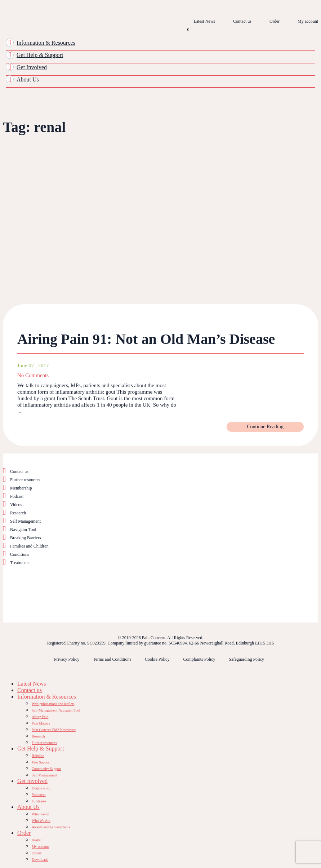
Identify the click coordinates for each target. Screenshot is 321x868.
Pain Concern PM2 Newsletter (54, 730)
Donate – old (41, 788)
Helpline (38, 756)
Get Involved (32, 67)
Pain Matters (41, 723)
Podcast (17, 496)
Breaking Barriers (26, 538)
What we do (40, 814)
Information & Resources (46, 43)
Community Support (46, 769)
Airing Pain (40, 717)
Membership (21, 488)
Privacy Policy (67, 659)
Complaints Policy (199, 659)
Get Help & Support (40, 55)
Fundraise (39, 801)
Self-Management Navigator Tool (56, 710)
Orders (37, 853)
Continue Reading (265, 427)
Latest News (204, 21)
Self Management (25, 521)
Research (18, 513)
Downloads (40, 860)
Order (275, 21)
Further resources (25, 480)
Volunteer (39, 795)
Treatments (20, 563)
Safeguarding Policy (246, 659)
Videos (16, 505)
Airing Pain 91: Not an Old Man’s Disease (146, 339)
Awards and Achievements (51, 827)
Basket (37, 840)
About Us (28, 79)
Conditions (20, 554)
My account (308, 21)
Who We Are (41, 821)
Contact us (242, 21)
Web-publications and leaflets (53, 704)
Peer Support (41, 762)
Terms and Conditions (112, 659)
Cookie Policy (157, 659)
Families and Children (29, 546)
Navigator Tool (23, 530)
